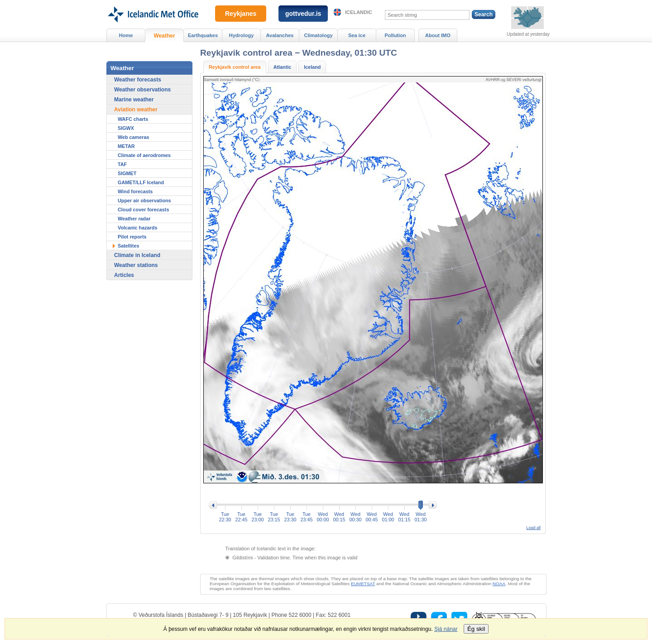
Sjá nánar (446, 629)
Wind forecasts (135, 191)
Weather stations (136, 265)
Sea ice (357, 35)
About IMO (438, 35)
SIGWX (126, 128)
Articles (124, 275)
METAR (126, 146)
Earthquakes (203, 35)
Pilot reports (132, 237)
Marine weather (134, 100)
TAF (122, 164)
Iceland (312, 67)
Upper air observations (144, 200)
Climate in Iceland (137, 255)
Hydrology (242, 35)
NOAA (499, 584)
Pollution (395, 35)
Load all (533, 528)
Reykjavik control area (235, 67)
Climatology (318, 35)
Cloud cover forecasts (143, 210)
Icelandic (359, 12)
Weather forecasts (138, 80)
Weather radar (134, 219)
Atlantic (283, 67)
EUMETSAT (363, 584)
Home (126, 35)
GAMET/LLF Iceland (141, 182)
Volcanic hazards (137, 228)
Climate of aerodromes (144, 155)
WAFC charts (133, 119)
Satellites (128, 246)
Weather (164, 36)
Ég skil (476, 629)
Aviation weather (136, 110)
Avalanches (280, 35)
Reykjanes (241, 14)
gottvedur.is (303, 14)
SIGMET (127, 173)
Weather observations (142, 90)
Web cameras (133, 137)
